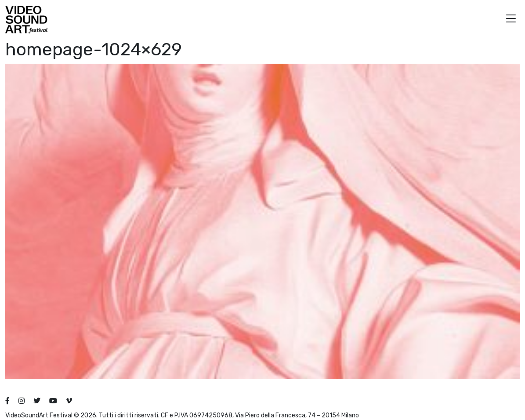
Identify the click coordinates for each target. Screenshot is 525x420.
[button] (511, 20)
